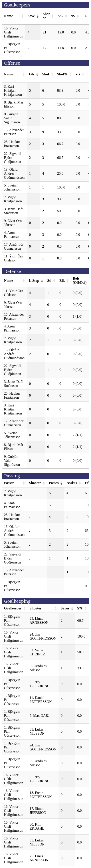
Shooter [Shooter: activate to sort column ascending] (35, 483)
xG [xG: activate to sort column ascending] (78, 74)
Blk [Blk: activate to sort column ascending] (62, 281)
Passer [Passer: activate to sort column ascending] (9, 483)
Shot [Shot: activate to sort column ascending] (46, 74)
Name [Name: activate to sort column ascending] (8, 16)
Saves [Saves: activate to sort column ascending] (65, 608)
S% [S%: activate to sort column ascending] (60, 16)
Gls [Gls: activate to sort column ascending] (31, 74)
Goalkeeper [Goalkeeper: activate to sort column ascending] (13, 608)
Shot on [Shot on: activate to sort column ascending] (46, 16)
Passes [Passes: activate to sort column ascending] (54, 483)
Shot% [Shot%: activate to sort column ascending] (62, 74)
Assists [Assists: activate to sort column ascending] (72, 483)
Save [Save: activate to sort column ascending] (31, 16)
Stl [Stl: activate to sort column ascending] (49, 281)
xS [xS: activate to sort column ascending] (73, 16)
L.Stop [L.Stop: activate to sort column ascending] (34, 281)
